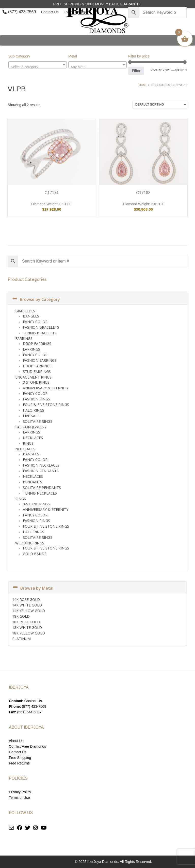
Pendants (32, 482)
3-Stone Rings (36, 504)
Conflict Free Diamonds (27, 746)
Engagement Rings (33, 377)
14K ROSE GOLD (26, 599)
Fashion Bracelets (41, 327)
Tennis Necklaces (40, 493)
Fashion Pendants (41, 471)
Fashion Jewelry (31, 427)
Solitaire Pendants (42, 488)
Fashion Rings (36, 399)
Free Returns (19, 763)
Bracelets (25, 311)
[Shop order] (160, 105)
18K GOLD (21, 616)
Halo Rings (34, 410)
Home (143, 85)
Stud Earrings (37, 372)
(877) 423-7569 (22, 12)
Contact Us (50, 12)
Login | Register (76, 12)
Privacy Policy (20, 792)
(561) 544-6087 (29, 712)
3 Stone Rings (36, 382)
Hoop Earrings (37, 366)
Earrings (24, 338)
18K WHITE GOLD (27, 627)
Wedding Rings (30, 543)
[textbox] (38, 67)
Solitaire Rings (38, 421)
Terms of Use (19, 798)
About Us (16, 741)
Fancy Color (35, 322)
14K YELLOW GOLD (29, 611)
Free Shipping (20, 758)
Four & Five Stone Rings (46, 405)
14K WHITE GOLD (27, 605)
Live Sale (31, 416)
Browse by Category (36, 299)
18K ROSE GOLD (26, 622)
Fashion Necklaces (41, 465)
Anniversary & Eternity (46, 388)
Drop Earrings (37, 344)
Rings (28, 443)
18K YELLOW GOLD (29, 633)
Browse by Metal (33, 588)
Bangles (31, 316)
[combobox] (38, 65)
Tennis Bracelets (40, 333)
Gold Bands (35, 554)
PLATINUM (21, 639)
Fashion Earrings (40, 360)
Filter (136, 71)
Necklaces (33, 438)
